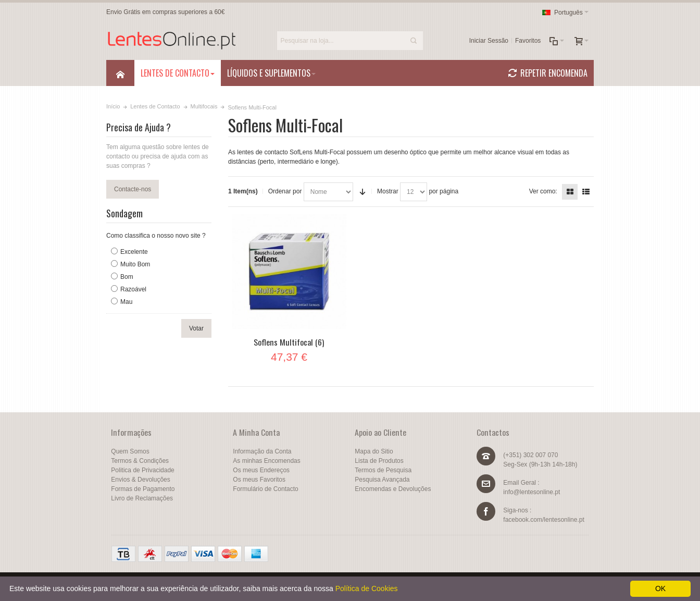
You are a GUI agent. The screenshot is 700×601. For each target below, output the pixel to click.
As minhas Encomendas (266, 461)
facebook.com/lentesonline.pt (543, 520)
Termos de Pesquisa (383, 470)
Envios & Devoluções (140, 480)
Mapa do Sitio (374, 451)
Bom (127, 277)
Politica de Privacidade (142, 470)
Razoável (133, 289)
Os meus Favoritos (259, 480)
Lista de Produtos (379, 461)
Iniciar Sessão (489, 41)
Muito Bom (135, 264)
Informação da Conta (262, 451)
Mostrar (388, 191)
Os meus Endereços (261, 470)
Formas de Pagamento (143, 489)
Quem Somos (130, 451)
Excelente (134, 252)
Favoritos (528, 41)
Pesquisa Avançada (382, 480)
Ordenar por (285, 191)
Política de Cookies (367, 588)
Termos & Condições (140, 461)
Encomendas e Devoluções (393, 489)
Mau (126, 302)
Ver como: (543, 191)
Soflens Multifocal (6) (289, 342)
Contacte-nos (133, 189)
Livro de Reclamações (142, 498)
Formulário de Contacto (265, 489)
